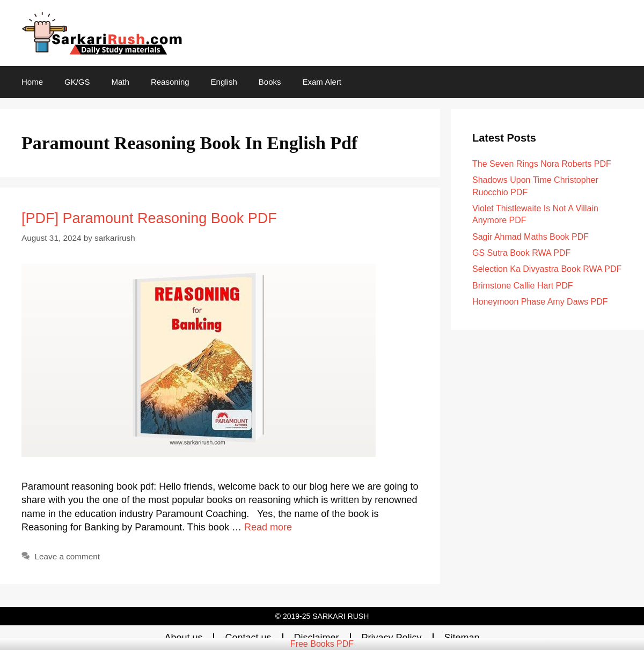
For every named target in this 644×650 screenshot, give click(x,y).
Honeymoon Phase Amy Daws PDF (540, 302)
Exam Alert (322, 82)
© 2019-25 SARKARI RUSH (322, 616)
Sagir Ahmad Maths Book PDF (530, 237)
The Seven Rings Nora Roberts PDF (542, 164)
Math (120, 82)
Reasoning (170, 82)
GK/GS (77, 82)
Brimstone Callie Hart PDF (523, 286)
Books (270, 82)
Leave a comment (67, 556)
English (224, 82)
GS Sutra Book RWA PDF (521, 253)
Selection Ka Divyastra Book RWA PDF (547, 269)
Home (32, 82)
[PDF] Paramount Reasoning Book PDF (149, 218)
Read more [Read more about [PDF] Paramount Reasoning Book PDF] (268, 527)
